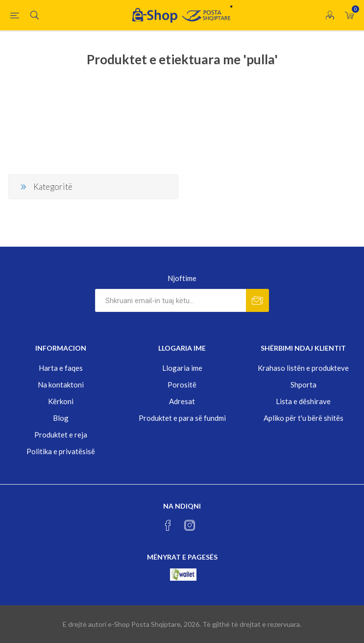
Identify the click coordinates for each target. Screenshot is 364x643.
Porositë (182, 385)
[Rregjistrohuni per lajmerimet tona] (170, 300)
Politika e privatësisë (61, 451)
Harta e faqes (61, 368)
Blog (61, 418)
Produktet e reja (61, 435)
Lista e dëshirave (303, 401)
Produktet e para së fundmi (182, 418)
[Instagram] (190, 525)
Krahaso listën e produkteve (303, 368)
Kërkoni (61, 401)
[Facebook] (168, 525)
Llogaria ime (182, 368)
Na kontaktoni (61, 385)
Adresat (182, 401)
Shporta (303, 385)
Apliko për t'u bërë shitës (303, 418)
